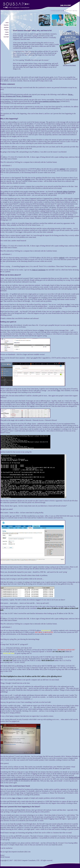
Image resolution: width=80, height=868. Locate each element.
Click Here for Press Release (69, 65)
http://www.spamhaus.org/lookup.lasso (47, 101)
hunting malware (74, 777)
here (68, 305)
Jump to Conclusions (39, 270)
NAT (11, 195)
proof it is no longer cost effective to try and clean (21, 779)
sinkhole (62, 169)
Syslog (42, 330)
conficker (28, 179)
